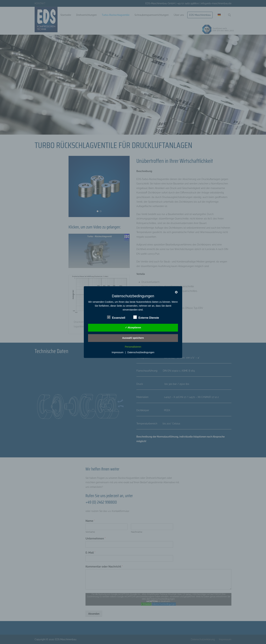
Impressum (117, 352)
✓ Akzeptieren (133, 328)
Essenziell (116, 317)
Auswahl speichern (133, 338)
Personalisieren (133, 347)
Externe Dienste (146, 317)
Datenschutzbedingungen (141, 352)
